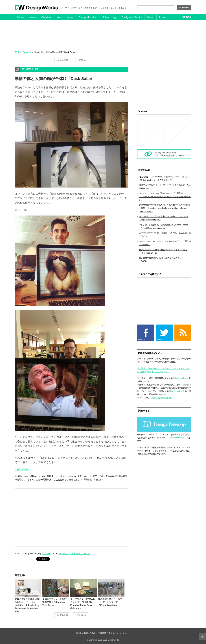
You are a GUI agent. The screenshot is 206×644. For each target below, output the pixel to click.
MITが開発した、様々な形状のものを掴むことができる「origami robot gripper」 (164, 218)
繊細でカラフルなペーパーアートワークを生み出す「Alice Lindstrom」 (165, 187)
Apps (70, 17)
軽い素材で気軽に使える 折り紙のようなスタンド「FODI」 (161, 260)
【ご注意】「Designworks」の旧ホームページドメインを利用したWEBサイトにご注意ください (165, 178)
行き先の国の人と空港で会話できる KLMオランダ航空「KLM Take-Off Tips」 (163, 251)
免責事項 (102, 633)
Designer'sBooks (132, 17)
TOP (17, 52)
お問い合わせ (181, 378)
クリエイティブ (83, 554)
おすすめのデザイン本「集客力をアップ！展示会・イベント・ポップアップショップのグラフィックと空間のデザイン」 (165, 197)
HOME (79, 633)
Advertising (110, 17)
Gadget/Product (88, 17)
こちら (59, 480)
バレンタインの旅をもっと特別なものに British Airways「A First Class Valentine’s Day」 (164, 226)
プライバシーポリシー (161, 398)
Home (21, 17)
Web (60, 17)
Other (150, 17)
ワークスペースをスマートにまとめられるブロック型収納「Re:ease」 (165, 243)
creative (66, 554)
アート (73, 554)
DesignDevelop (178, 438)
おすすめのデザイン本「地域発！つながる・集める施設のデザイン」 (165, 235)
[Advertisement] (103, 34)
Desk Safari (22, 469)
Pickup (163, 17)
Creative (46, 17)
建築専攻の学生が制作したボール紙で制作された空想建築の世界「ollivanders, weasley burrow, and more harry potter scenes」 (165, 208)
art (60, 554)
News (33, 17)
